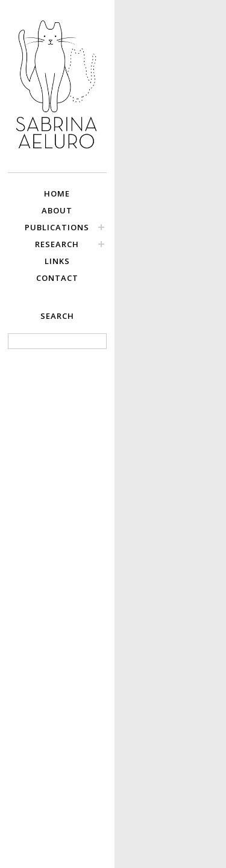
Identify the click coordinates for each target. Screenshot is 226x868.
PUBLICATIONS (57, 227)
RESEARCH (57, 244)
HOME (57, 193)
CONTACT (57, 278)
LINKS (57, 261)
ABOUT (57, 210)
